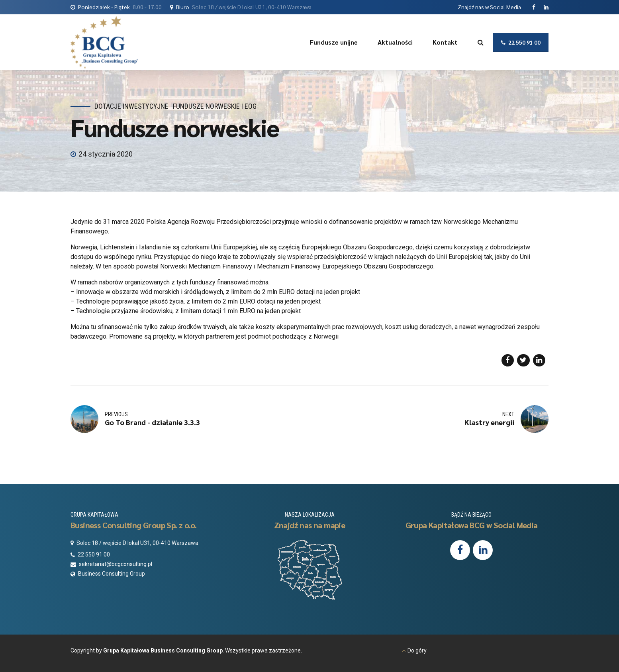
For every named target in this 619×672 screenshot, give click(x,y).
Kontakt (445, 42)
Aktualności (395, 42)
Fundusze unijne (334, 42)
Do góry (417, 650)
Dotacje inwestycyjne (131, 106)
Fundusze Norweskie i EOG (215, 106)
